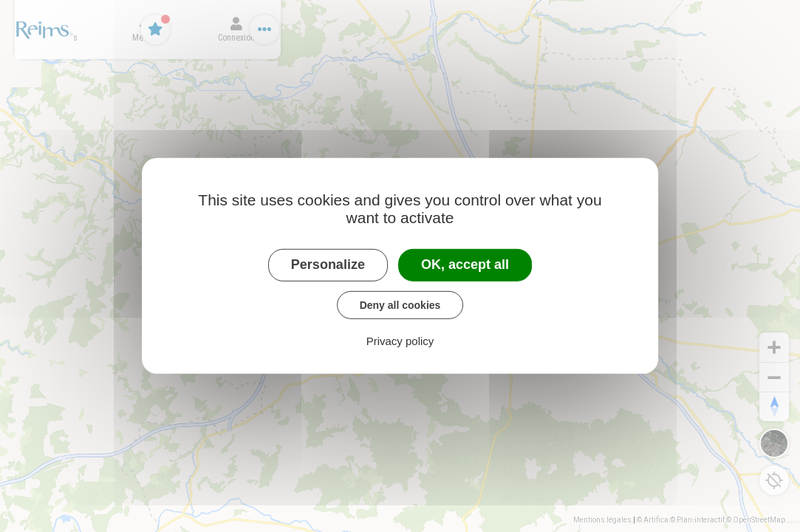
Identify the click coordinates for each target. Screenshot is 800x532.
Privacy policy (400, 341)
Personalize (328, 265)
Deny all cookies (400, 304)
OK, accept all (465, 265)
